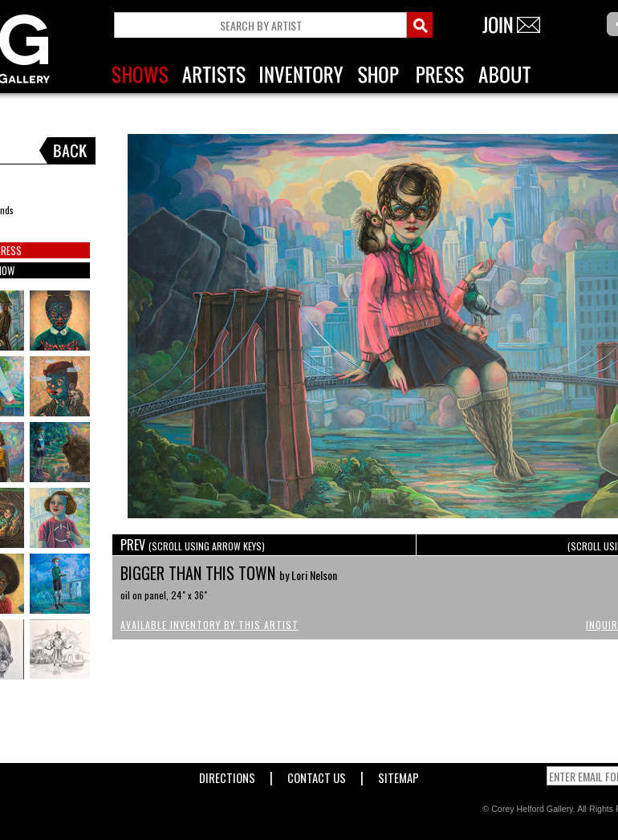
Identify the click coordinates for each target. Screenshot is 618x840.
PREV (193, 545)
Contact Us (317, 775)
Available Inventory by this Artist (209, 625)
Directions (227, 775)
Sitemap (398, 775)
